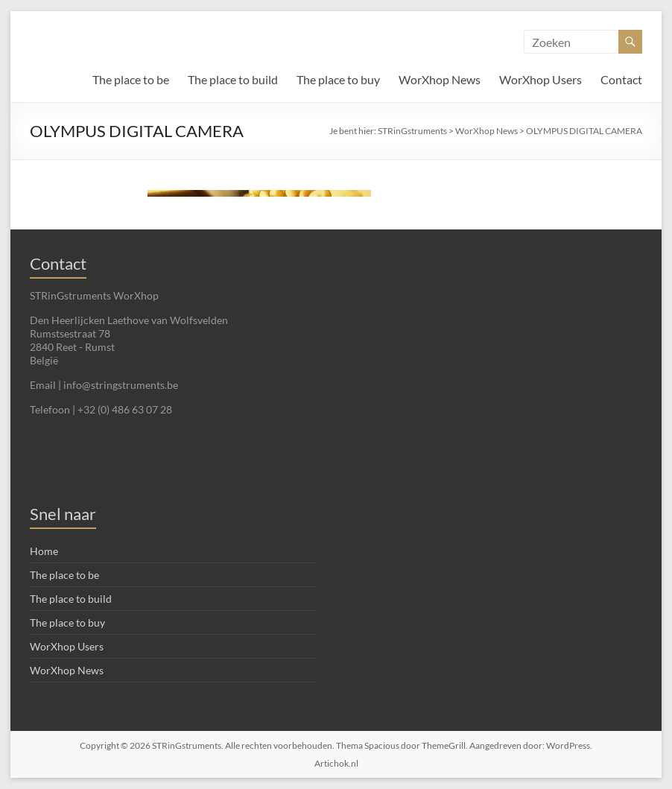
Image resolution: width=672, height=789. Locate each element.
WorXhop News (440, 79)
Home (44, 551)
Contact (621, 79)
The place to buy (338, 79)
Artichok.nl (336, 763)
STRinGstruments (412, 131)
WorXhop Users (541, 79)
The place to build (233, 79)
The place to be (131, 79)
